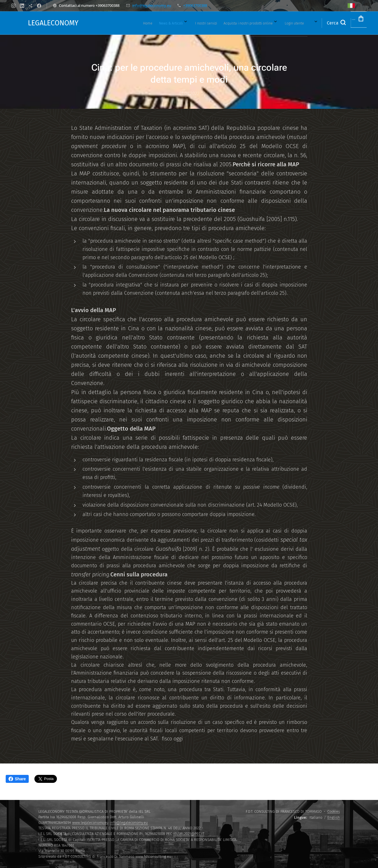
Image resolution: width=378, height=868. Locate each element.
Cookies (334, 811)
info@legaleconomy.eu (152, 5)
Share (17, 779)
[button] (318, 23)
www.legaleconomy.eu (90, 823)
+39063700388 (195, 5)
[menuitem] (137, 23)
